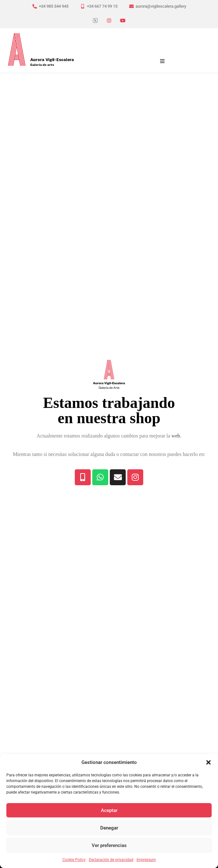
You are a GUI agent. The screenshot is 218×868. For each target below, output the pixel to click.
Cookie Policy (74, 860)
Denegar (109, 828)
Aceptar (109, 810)
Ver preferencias (109, 845)
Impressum (146, 860)
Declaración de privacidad (111, 860)
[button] (208, 762)
